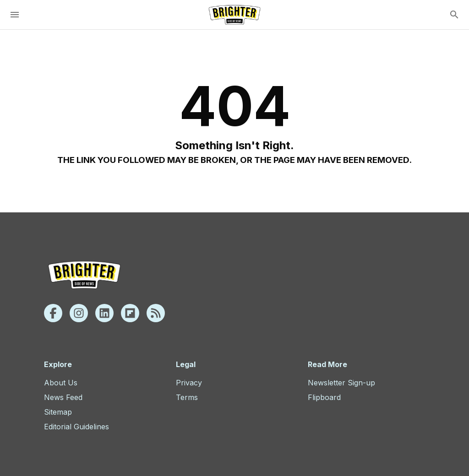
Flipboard (324, 397)
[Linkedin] (104, 313)
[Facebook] (53, 313)
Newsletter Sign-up (341, 383)
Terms (187, 397)
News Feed (63, 397)
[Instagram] (79, 313)
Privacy (189, 383)
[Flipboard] (130, 313)
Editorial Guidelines (76, 427)
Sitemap (58, 412)
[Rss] (156, 313)
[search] (454, 15)
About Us (61, 383)
